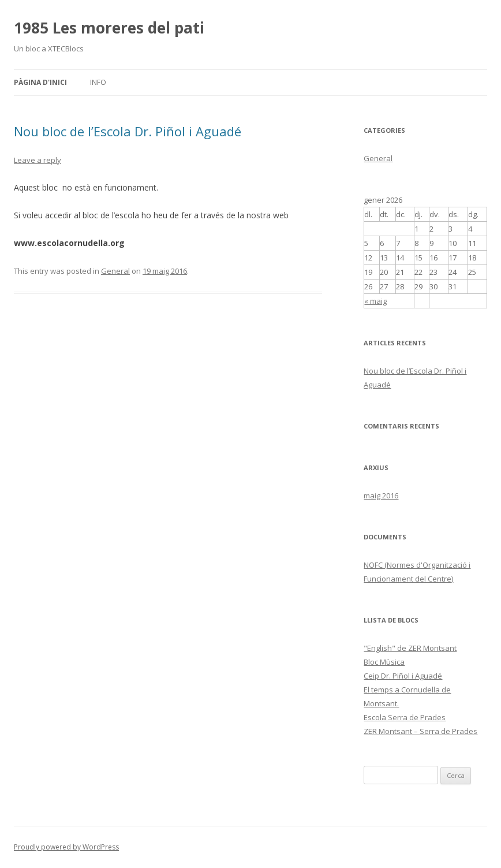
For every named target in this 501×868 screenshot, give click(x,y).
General (115, 271)
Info (98, 82)
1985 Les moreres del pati (109, 28)
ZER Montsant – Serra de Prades (420, 731)
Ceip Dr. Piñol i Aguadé (403, 676)
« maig (375, 301)
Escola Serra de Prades (405, 717)
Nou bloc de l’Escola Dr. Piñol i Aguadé (128, 131)
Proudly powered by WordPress (66, 847)
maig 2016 (381, 496)
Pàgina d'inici (40, 82)
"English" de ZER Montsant (410, 648)
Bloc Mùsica (384, 662)
